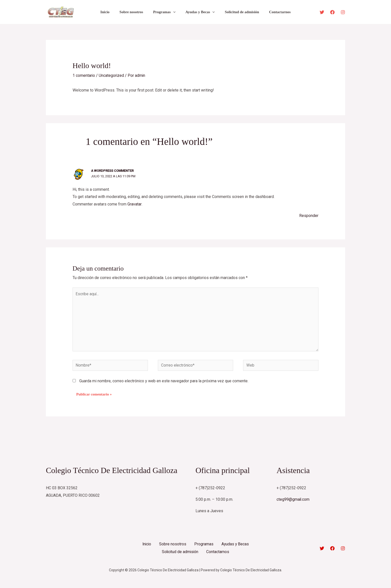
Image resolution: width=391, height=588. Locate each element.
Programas (166, 12)
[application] (174, 12)
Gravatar (134, 204)
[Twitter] (322, 12)
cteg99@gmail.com (293, 501)
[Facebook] (332, 12)
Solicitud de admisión (238, 12)
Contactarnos (274, 12)
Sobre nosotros (135, 12)
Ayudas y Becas (199, 12)
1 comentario (84, 75)
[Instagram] (343, 12)
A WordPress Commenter (112, 171)
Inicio (111, 12)
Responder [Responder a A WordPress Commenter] (309, 215)
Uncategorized (112, 75)
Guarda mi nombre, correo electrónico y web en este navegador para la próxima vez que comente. (164, 383)
